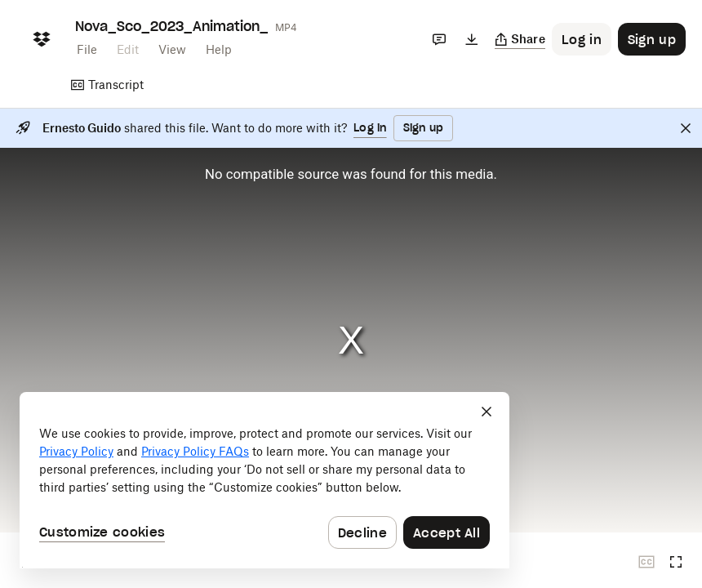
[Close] (686, 128)
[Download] (472, 39)
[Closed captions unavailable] (646, 562)
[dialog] (264, 480)
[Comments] (439, 39)
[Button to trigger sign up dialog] (652, 39)
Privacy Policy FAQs (195, 451)
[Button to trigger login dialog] (582, 39)
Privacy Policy (76, 451)
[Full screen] (676, 562)
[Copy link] (520, 39)
